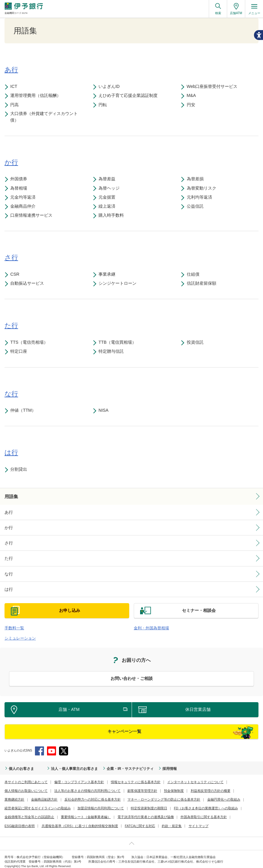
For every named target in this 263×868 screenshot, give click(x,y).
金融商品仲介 (24, 207)
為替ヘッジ (111, 189)
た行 (8, 556)
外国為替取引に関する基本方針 (136, 812)
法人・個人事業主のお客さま (66, 763)
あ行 (8, 512)
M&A (193, 95)
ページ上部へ (131, 838)
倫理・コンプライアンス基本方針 (73, 777)
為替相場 (20, 189)
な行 (8, 571)
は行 (8, 586)
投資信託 (196, 343)
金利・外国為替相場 (149, 624)
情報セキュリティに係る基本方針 (125, 777)
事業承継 (108, 275)
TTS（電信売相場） (31, 343)
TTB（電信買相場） (119, 343)
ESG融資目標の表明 (177, 812)
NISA (105, 411)
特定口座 (20, 352)
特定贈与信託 (113, 352)
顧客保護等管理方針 (85, 785)
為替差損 (196, 180)
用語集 (10, 497)
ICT (15, 86)
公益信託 (196, 207)
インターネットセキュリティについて (180, 777)
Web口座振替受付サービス (213, 86)
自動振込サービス (29, 284)
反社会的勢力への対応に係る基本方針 (30, 794)
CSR (16, 275)
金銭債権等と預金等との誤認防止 (181, 803)
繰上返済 (108, 207)
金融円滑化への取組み (151, 794)
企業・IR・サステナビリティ (114, 763)
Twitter (64, 746)
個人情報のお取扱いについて (232, 777)
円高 (16, 105)
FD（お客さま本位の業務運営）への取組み (122, 803)
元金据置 (108, 198)
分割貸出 (20, 470)
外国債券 (20, 180)
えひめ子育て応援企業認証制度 (130, 95)
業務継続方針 (182, 785)
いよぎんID (111, 86)
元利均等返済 (201, 198)
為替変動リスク (203, 189)
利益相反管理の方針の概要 (148, 785)
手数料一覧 (13, 624)
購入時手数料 (113, 216)
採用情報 (148, 763)
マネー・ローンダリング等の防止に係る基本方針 (95, 794)
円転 (104, 105)
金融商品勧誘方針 (210, 785)
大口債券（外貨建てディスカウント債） (45, 117)
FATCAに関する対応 (94, 821)
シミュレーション (18, 634)
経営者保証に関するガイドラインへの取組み (202, 794)
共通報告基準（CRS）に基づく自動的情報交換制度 (39, 821)
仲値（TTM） (25, 411)
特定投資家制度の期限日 (70, 803)
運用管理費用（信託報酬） (37, 95)
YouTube (52, 746)
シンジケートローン (119, 284)
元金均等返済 (24, 198)
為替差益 (108, 180)
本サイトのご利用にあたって (24, 777)
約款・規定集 (124, 821)
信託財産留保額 (203, 284)
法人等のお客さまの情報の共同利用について (35, 785)
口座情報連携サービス (33, 216)
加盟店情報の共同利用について (26, 803)
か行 (8, 527)
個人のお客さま (19, 763)
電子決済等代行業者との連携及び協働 (82, 812)
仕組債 (194, 275)
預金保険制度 (114, 785)
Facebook (39, 746)
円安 (192, 105)
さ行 (8, 541)
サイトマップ (149, 821)
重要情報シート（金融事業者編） (27, 812)
